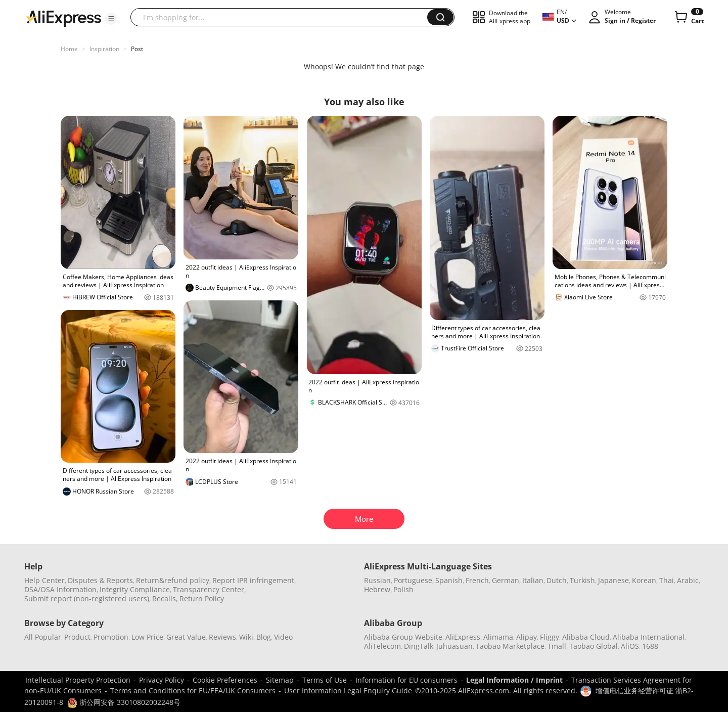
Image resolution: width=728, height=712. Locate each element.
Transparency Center (209, 589)
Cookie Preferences (225, 680)
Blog (264, 637)
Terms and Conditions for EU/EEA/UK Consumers (193, 691)
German (506, 580)
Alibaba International (649, 637)
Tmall (557, 646)
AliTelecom (382, 646)
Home (69, 49)
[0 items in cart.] (688, 17)
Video (283, 637)
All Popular (43, 637)
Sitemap (280, 680)
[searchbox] (283, 17)
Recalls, (165, 598)
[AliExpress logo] (64, 18)
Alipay (527, 637)
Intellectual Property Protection (78, 680)
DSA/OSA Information (60, 589)
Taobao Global (594, 646)
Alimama (498, 637)
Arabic (688, 580)
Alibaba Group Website (403, 637)
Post (137, 49)
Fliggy (550, 637)
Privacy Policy (162, 680)
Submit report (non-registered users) (87, 598)
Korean (644, 580)
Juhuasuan (454, 646)
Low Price (147, 637)
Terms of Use (325, 680)
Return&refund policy (173, 580)
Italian (533, 580)
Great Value (186, 637)
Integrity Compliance (135, 589)
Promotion (111, 637)
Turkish (582, 580)
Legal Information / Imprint (514, 680)
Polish (403, 589)
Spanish (449, 580)
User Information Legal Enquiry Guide (348, 691)
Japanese (613, 580)
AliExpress (463, 637)
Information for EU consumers (406, 680)
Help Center (44, 580)
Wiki (246, 637)
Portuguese (413, 580)
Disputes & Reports (100, 580)
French (477, 580)
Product (77, 637)
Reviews (222, 637)
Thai (667, 580)
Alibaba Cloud (586, 637)
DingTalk (419, 646)
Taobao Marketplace (510, 646)
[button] (111, 19)
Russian (377, 580)
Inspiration (104, 49)
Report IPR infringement (253, 580)
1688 (650, 646)
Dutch (557, 580)
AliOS (630, 646)
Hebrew (377, 589)
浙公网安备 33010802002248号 (124, 702)
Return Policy (202, 598)
